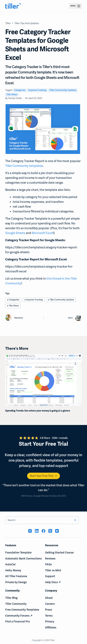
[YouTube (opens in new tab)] (57, 531)
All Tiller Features (16, 576)
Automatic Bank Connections (24, 559)
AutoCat (10, 564)
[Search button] (75, 520)
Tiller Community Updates (63, 90)
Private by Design (16, 582)
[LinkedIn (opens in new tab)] (37, 531)
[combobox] (38, 520)
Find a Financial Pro (18, 622)
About (49, 598)
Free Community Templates (22, 610)
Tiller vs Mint (53, 570)
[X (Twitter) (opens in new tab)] (50, 531)
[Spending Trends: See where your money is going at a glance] (43, 380)
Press (49, 610)
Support (50, 576)
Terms (49, 616)
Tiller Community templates (24, 166)
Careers (50, 604)
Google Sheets (15, 233)
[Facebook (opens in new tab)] (43, 531)
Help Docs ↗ (53, 582)
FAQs (48, 564)
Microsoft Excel (42, 233)
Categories (20, 90)
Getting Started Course (59, 553)
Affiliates (51, 628)
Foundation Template (18, 553)
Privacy (50, 622)
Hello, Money (13, 570)
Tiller (52, 640)
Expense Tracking (37, 90)
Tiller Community (16, 604)
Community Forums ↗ (19, 616)
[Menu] (75, 6)
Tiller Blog (11, 598)
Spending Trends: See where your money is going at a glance (38, 411)
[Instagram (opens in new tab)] (30, 531)
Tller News (12, 94)
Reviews (50, 559)
